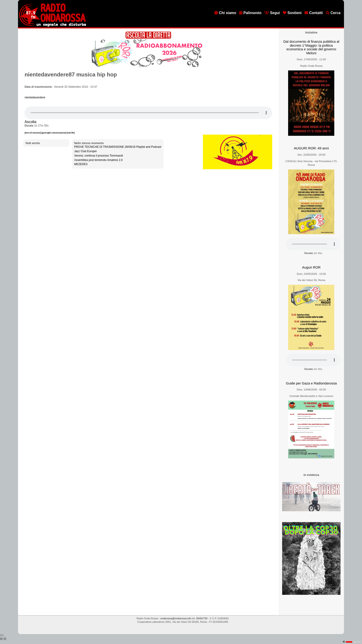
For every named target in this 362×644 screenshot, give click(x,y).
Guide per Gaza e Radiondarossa (311, 383)
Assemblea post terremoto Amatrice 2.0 (98, 160)
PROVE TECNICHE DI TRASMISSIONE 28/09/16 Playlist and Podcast (118, 147)
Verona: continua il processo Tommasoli (98, 156)
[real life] (71, 133)
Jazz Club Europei (85, 151)
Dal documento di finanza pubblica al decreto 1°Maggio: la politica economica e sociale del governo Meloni (311, 47)
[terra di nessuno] (33, 133)
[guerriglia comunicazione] (54, 133)
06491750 (202, 618)
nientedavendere (35, 97)
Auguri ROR (311, 267)
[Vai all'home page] (53, 26)
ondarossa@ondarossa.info (176, 618)
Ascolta (30, 122)
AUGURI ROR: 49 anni (311, 148)
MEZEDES (81, 164)
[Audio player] (148, 113)
